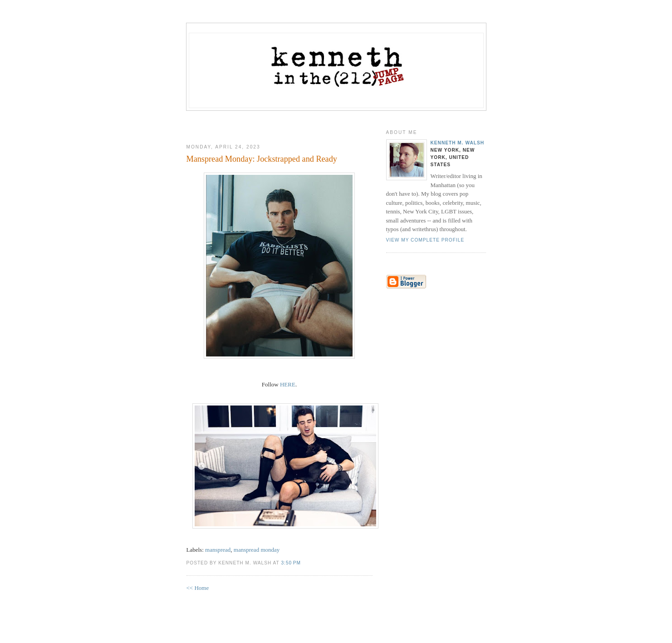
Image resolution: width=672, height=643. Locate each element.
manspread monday (257, 550)
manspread (218, 550)
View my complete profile (425, 240)
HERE (288, 384)
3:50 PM (291, 563)
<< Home (198, 588)
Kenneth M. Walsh (458, 143)
